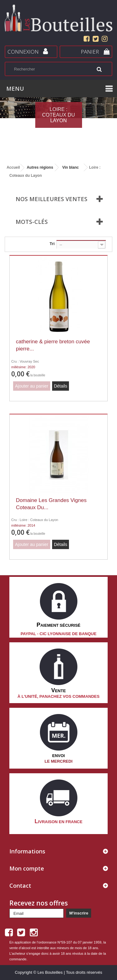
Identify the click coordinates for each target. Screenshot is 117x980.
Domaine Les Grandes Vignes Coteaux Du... (51, 504)
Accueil (13, 167)
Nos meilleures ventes (51, 199)
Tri (52, 244)
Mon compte (27, 868)
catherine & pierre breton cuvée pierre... (53, 345)
